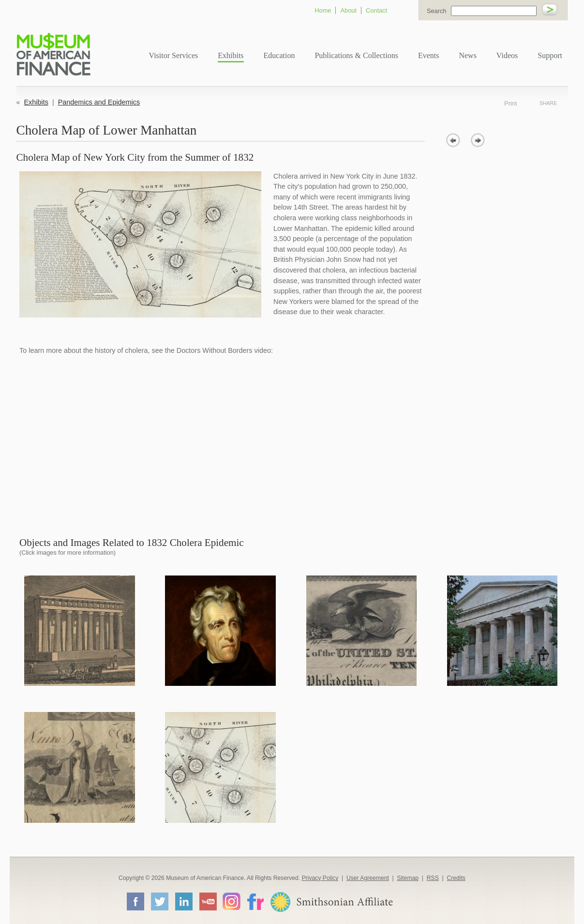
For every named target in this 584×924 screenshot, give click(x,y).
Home (323, 10)
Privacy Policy (320, 878)
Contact (376, 10)
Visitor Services (174, 55)
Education (279, 55)
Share (548, 103)
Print (524, 103)
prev (453, 140)
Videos (507, 55)
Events (429, 55)
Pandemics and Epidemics (99, 102)
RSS (433, 878)
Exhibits (231, 55)
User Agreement (368, 878)
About (348, 10)
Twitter (159, 901)
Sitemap (408, 878)
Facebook (135, 901)
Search (437, 11)
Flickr (255, 901)
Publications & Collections (356, 55)
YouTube (208, 901)
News (467, 55)
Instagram (232, 901)
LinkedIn (183, 901)
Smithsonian (331, 902)
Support (550, 55)
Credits (456, 878)
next (478, 140)
